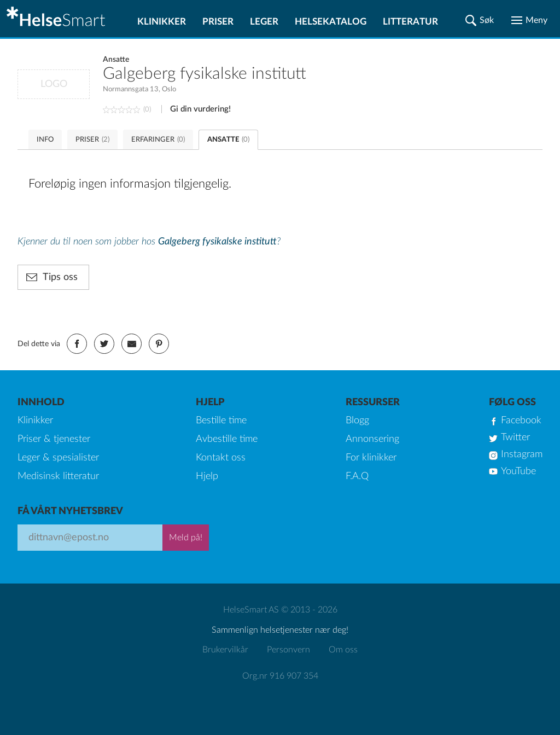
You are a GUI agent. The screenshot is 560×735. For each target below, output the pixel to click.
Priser (218, 22)
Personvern (288, 650)
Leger (264, 22)
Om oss (343, 650)
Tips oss (60, 277)
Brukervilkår (225, 650)
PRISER (92, 140)
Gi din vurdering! (200, 109)
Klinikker (162, 22)
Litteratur (410, 22)
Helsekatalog (331, 22)
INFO (45, 140)
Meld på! (186, 538)
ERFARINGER (158, 140)
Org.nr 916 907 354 (280, 676)
